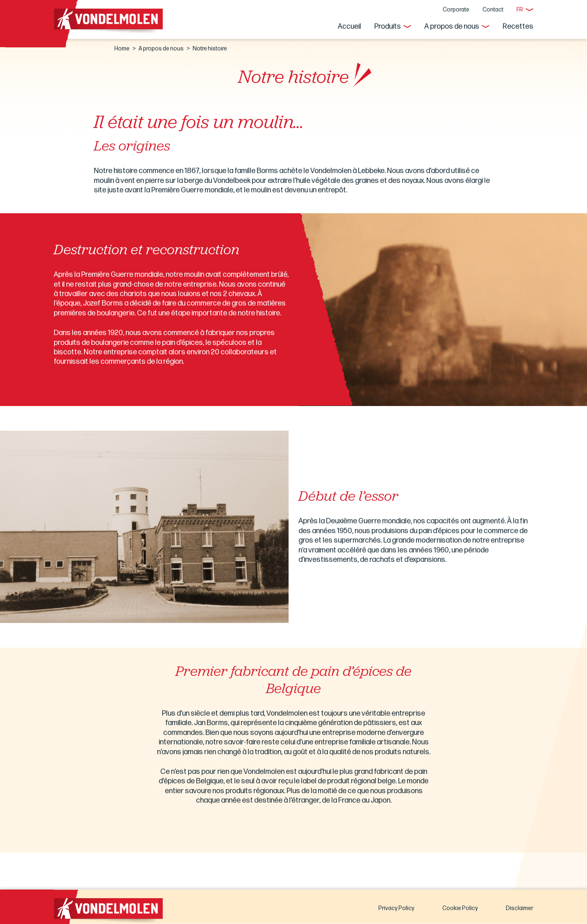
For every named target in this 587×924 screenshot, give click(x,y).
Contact (493, 10)
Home (122, 49)
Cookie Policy (460, 908)
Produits (388, 26)
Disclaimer (520, 908)
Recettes (518, 26)
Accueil (349, 26)
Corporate (456, 10)
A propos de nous (452, 26)
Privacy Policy (396, 908)
